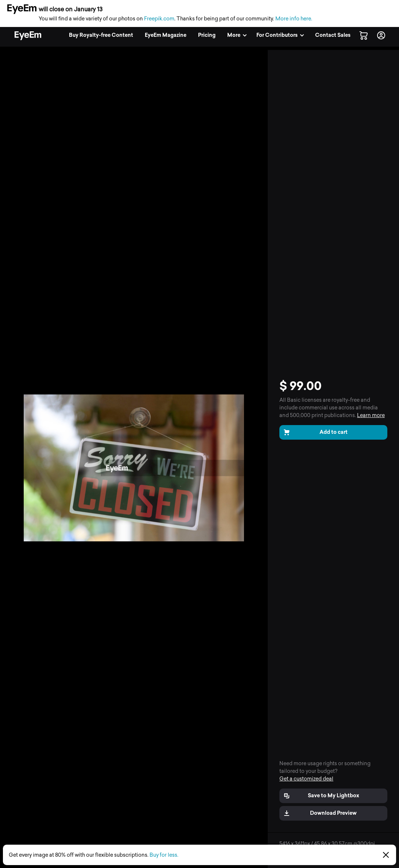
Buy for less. (164, 855)
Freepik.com (159, 19)
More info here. (294, 19)
